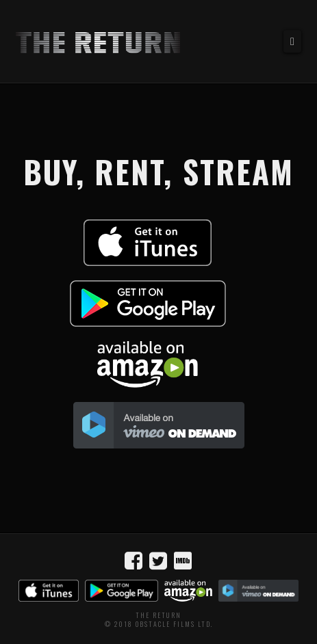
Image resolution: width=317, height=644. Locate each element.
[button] (292, 41)
